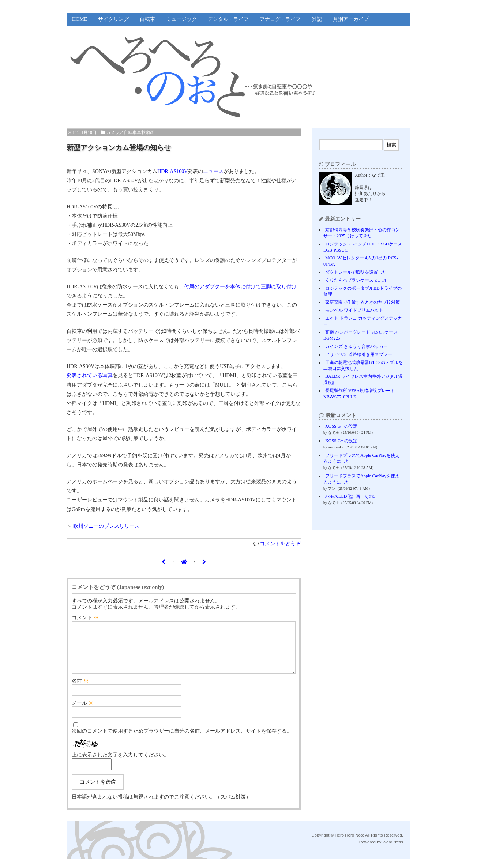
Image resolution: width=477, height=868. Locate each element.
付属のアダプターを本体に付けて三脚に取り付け (240, 287)
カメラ (113, 132)
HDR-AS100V (172, 171)
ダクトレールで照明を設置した (356, 272)
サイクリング (113, 19)
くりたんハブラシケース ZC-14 (356, 280)
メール (83, 712)
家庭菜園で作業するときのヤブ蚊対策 (363, 302)
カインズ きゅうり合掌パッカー (356, 346)
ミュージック (181, 19)
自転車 (147, 19)
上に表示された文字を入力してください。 (120, 764)
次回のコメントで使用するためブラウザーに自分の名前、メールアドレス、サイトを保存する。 (182, 740)
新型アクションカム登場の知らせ (119, 148)
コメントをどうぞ (280, 544)
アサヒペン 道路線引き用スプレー (359, 354)
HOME (80, 19)
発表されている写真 (90, 375)
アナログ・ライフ (280, 19)
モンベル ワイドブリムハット (354, 310)
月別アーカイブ (351, 19)
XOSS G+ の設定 (341, 426)
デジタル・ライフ (228, 19)
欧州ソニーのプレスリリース (106, 526)
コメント (85, 618)
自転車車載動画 (139, 132)
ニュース (213, 171)
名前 (80, 690)
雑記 (317, 19)
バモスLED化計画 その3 (350, 496)
